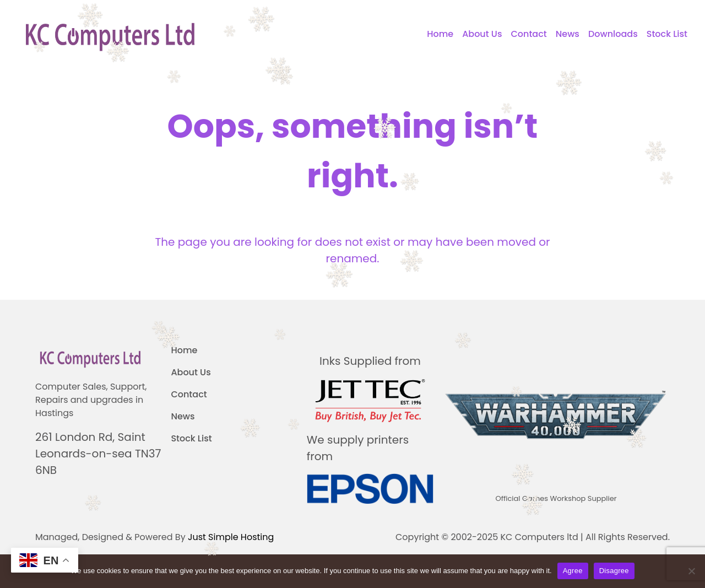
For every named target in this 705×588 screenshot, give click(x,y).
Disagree (614, 571)
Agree (573, 571)
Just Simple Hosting (231, 537)
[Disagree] (691, 571)
